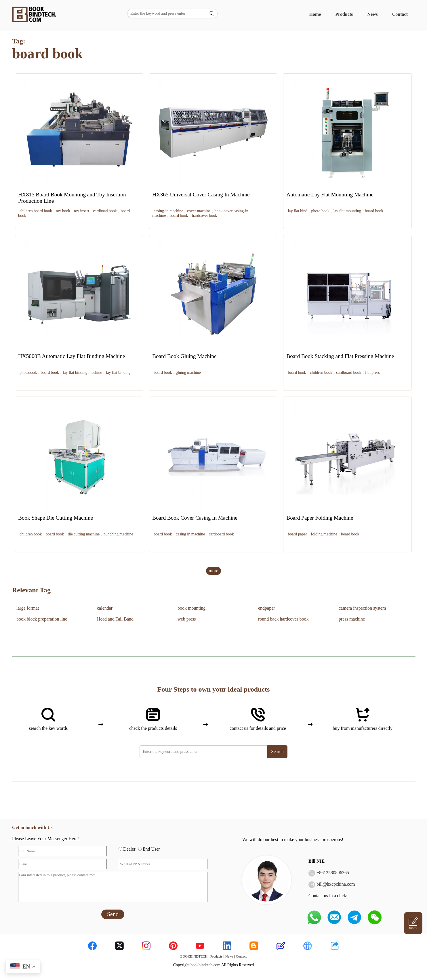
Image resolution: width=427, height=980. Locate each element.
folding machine (324, 534)
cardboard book (349, 373)
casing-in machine (168, 211)
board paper (297, 534)
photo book (320, 211)
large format (28, 608)
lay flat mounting (347, 211)
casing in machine (190, 534)
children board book (36, 211)
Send (113, 914)
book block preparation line (42, 619)
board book (179, 216)
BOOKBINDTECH (194, 956)
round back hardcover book (283, 619)
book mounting (191, 608)
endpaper (267, 608)
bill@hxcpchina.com (336, 884)
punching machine (118, 534)
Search (277, 752)
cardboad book (105, 211)
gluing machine (188, 373)
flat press (372, 373)
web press (187, 619)
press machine (352, 619)
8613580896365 (334, 873)
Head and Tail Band (115, 619)
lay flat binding (118, 373)
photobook (28, 373)
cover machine (199, 211)
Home (315, 14)
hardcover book (204, 216)
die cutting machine (84, 534)
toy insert (82, 211)
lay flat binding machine (82, 373)
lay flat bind (298, 211)
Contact (400, 14)
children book (321, 373)
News (372, 14)
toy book (63, 211)
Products (344, 14)
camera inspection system (362, 608)
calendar (105, 608)
